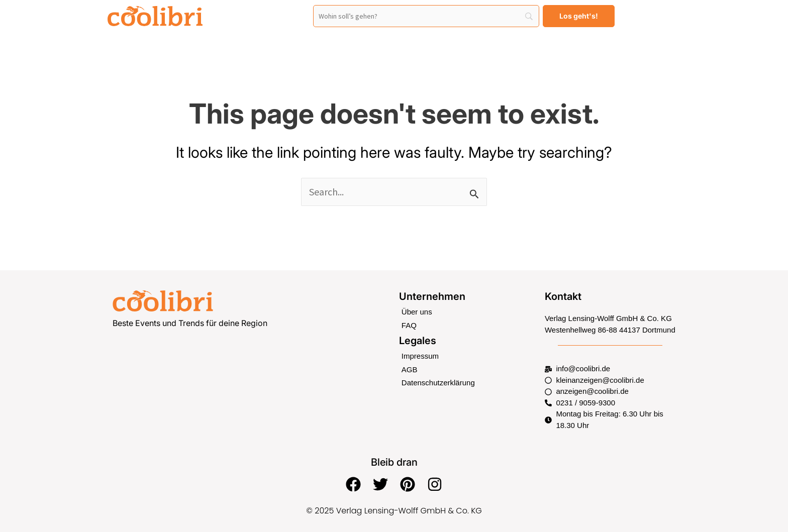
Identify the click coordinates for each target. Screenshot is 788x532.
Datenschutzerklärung (438, 383)
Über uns (417, 312)
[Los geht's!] (579, 16)
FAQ (409, 325)
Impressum (420, 356)
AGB (410, 369)
